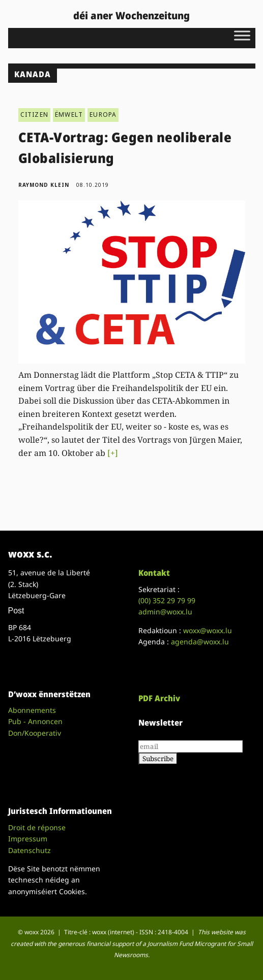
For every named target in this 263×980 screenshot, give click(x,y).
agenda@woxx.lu (200, 642)
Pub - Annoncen (35, 721)
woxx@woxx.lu (208, 630)
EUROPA (103, 115)
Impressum (28, 839)
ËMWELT (69, 115)
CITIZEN (34, 115)
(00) (167, 600)
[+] (113, 453)
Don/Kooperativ (35, 733)
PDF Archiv (159, 698)
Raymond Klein (44, 185)
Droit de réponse (37, 827)
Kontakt (154, 573)
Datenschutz (30, 850)
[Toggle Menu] (242, 35)
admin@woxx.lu (165, 612)
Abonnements (32, 710)
